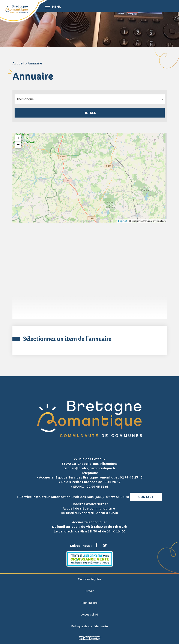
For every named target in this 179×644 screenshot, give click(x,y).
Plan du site (89, 603)
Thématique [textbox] (25, 99)
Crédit (90, 591)
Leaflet (123, 221)
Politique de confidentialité (89, 626)
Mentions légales (89, 579)
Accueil (18, 63)
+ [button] (18, 139)
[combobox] (90, 99)
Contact (146, 497)
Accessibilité (90, 614)
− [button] (18, 145)
